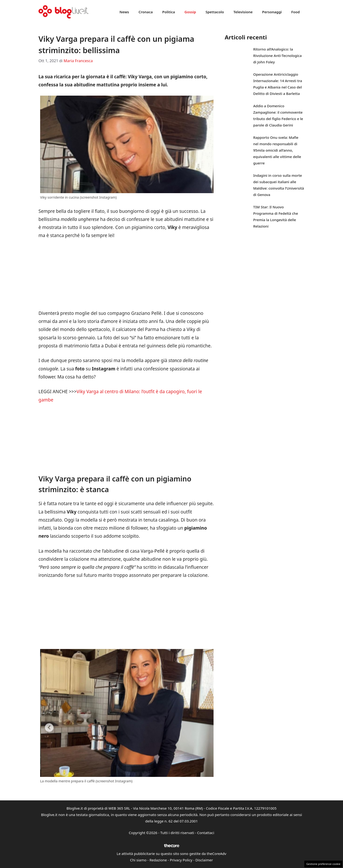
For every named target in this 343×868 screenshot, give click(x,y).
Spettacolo (215, 12)
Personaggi (272, 12)
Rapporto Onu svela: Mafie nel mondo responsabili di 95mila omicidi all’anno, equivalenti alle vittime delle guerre (277, 150)
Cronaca (146, 12)
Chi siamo (138, 860)
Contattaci (206, 833)
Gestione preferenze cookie (323, 864)
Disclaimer (204, 860)
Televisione (243, 12)
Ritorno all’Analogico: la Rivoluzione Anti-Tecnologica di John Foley (277, 56)
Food (295, 12)
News (124, 12)
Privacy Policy (181, 860)
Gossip (190, 12)
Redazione (158, 860)
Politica (169, 12)
